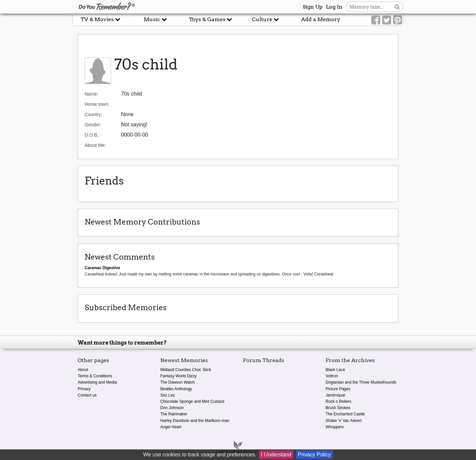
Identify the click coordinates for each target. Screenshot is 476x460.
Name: (91, 94)
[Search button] (397, 7)
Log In (334, 7)
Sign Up (313, 7)
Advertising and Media (97, 382)
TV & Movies (100, 19)
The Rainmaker (174, 414)
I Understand (276, 455)
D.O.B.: (92, 135)
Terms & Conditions (95, 376)
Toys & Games (211, 19)
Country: (93, 114)
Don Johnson (172, 408)
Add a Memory (321, 19)
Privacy (84, 389)
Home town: (97, 104)
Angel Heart (171, 427)
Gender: (93, 125)
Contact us (87, 395)
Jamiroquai (335, 395)
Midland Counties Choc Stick (186, 370)
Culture (265, 19)
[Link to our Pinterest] (397, 20)
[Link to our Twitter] (387, 20)
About (83, 370)
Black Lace (335, 370)
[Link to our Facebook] (376, 20)
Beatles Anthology (176, 389)
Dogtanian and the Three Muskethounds (361, 382)
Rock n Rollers (338, 401)
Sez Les (167, 395)
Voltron (332, 376)
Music (155, 19)
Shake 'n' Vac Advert (344, 421)
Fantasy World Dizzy (178, 376)
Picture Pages (338, 389)
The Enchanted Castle (345, 414)
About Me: (95, 145)
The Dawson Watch (178, 382)
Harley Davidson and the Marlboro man (195, 421)
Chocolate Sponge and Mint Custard (192, 401)
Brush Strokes (338, 408)
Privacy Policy (314, 455)
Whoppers (335, 427)
